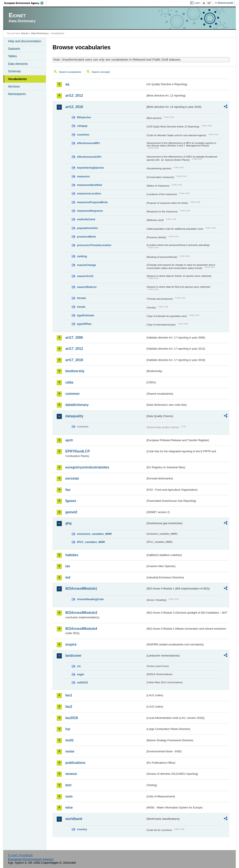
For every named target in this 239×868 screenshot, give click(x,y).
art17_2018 (74, 360)
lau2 (69, 707)
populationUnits (87, 228)
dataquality (74, 416)
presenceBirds (86, 237)
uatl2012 (82, 682)
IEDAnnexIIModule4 (81, 629)
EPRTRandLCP (77, 451)
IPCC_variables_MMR (91, 542)
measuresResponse (90, 211)
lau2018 (72, 718)
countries (83, 135)
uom (69, 796)
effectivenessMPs (88, 143)
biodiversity (75, 371)
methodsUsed (86, 219)
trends (81, 307)
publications (75, 763)
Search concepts (101, 72)
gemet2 (71, 512)
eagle (80, 674)
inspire (71, 644)
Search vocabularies (70, 72)
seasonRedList (87, 287)
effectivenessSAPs (89, 157)
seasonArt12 (85, 276)
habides (72, 555)
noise (70, 751)
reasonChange (86, 265)
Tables (12, 56)
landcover (73, 656)
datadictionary (77, 405)
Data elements (18, 64)
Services (14, 86)
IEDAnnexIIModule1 (81, 589)
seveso (71, 774)
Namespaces (17, 94)
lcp (68, 729)
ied (68, 577)
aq (67, 84)
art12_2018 (74, 107)
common (72, 394)
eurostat (72, 478)
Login (197, 3)
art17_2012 (74, 349)
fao (68, 490)
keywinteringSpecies (91, 168)
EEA (25, 3)
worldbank (74, 819)
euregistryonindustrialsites (87, 467)
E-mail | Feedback (20, 855)
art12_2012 (74, 96)
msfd (69, 740)
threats (82, 298)
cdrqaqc (82, 126)
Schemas (14, 71)
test (68, 785)
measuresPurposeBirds (92, 202)
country (82, 829)
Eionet (25, 33)
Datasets (14, 49)
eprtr (69, 440)
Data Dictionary (40, 33)
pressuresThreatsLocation (94, 245)
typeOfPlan (84, 324)
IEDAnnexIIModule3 (81, 613)
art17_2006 (74, 338)
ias (68, 566)
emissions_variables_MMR (94, 534)
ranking (82, 256)
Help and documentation (25, 41)
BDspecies (84, 117)
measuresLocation (89, 193)
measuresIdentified (89, 185)
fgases (71, 501)
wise (69, 807)
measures (83, 176)
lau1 (69, 695)
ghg (68, 523)
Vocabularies (17, 79)
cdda (69, 382)
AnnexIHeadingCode (90, 599)
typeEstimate (85, 315)
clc (79, 666)
